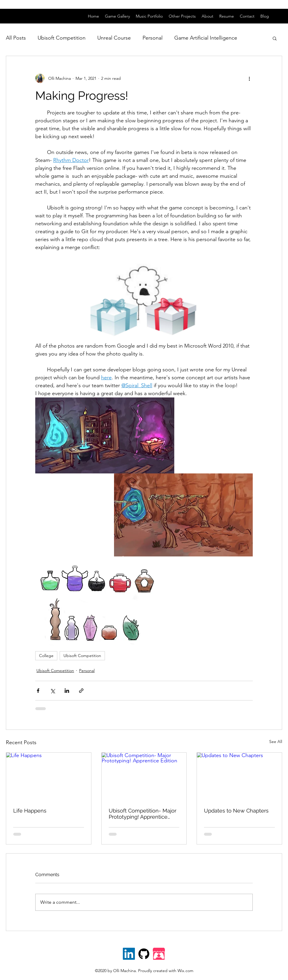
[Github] (144, 954)
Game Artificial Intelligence (206, 38)
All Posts (16, 38)
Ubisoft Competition (62, 38)
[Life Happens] (49, 776)
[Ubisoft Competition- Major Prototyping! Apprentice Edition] (144, 776)
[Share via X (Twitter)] (52, 691)
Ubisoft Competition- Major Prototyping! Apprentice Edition (143, 814)
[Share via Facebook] (38, 691)
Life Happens (30, 811)
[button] (275, 38)
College (46, 656)
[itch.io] (159, 954)
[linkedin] (279, 16)
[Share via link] (81, 691)
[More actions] (249, 78)
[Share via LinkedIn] (67, 691)
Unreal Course (114, 38)
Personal (153, 38)
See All (276, 742)
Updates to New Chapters (236, 811)
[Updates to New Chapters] (239, 776)
